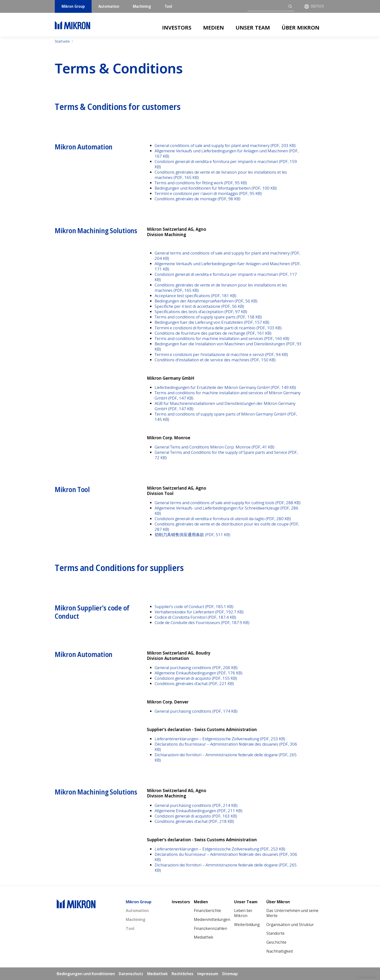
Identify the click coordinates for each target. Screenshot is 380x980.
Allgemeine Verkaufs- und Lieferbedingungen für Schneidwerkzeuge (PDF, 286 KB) (226, 511)
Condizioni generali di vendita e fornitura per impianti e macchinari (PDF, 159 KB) (226, 164)
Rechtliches (182, 974)
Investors (177, 27)
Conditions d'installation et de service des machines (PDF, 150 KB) (215, 360)
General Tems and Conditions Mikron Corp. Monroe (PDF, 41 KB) (214, 447)
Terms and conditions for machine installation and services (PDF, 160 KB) (222, 338)
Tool (168, 6)
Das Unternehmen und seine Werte (292, 913)
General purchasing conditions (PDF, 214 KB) (196, 805)
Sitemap (230, 974)
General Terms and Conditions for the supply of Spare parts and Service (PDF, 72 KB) (226, 455)
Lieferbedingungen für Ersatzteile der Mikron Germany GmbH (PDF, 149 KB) (225, 387)
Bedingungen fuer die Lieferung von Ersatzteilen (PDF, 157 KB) (212, 322)
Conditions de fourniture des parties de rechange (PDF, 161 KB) (213, 333)
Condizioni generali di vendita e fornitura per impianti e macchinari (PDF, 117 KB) (226, 277)
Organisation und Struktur (290, 925)
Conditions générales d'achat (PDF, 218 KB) (194, 821)
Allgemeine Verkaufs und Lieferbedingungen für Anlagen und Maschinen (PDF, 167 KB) (227, 153)
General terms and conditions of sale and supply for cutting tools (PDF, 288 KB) (228, 503)
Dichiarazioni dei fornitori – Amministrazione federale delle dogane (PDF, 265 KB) (226, 757)
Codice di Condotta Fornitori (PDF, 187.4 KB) (195, 617)
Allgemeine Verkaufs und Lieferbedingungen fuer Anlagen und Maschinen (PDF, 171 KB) (228, 266)
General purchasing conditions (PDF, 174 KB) (196, 711)
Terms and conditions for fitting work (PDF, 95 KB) (201, 183)
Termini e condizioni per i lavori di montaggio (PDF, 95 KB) (208, 193)
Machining (142, 6)
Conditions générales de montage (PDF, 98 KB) (198, 199)
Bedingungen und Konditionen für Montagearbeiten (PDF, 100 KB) (216, 188)
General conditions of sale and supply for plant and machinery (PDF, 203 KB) (225, 145)
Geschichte (276, 942)
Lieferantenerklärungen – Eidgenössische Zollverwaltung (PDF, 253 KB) (220, 739)
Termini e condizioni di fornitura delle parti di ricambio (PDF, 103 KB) (218, 328)
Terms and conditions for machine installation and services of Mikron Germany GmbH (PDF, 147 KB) (228, 395)
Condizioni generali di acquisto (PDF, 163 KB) (196, 816)
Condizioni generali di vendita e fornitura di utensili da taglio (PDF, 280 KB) (223, 519)
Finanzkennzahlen (210, 928)
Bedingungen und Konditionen (86, 974)
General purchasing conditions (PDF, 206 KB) (196, 667)
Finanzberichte (207, 911)
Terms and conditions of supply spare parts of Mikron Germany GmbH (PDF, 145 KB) (226, 417)
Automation (109, 6)
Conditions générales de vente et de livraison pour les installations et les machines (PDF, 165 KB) (221, 175)
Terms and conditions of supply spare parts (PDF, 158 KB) (208, 317)
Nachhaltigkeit (280, 951)
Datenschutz (131, 974)
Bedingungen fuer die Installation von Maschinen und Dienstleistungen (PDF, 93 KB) (228, 346)
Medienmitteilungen (212, 919)
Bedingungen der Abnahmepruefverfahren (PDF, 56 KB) (206, 301)
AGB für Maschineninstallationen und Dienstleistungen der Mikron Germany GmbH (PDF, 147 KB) (225, 406)
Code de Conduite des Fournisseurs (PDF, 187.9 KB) (202, 622)
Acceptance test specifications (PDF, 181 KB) (195, 296)
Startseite (62, 41)
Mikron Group (73, 6)
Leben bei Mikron (243, 913)
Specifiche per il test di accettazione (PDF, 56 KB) (199, 306)
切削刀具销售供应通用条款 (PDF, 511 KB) (192, 535)
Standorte (275, 933)
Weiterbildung (247, 925)
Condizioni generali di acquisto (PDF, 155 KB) (196, 678)
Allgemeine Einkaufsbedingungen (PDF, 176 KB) (198, 673)
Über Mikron (301, 27)
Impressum (208, 974)
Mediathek (204, 937)
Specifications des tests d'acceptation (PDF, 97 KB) (201, 312)
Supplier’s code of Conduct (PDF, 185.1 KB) (194, 606)
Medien (214, 27)
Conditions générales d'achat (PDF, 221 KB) (194, 683)
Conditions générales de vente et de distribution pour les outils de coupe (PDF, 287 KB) (227, 527)
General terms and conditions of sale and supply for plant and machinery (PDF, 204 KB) (227, 256)
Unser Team (253, 27)
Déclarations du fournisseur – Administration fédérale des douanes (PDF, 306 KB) (226, 747)
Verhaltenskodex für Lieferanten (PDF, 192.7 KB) (199, 612)
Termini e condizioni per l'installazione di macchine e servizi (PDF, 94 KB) (221, 354)
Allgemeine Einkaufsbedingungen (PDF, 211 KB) (198, 811)
